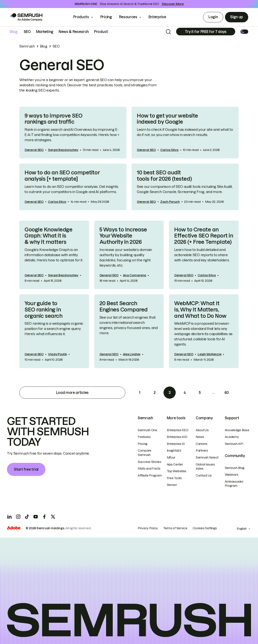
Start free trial (26, 469)
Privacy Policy (148, 528)
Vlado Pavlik (57, 354)
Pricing (106, 17)
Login (213, 17)
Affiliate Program (150, 475)
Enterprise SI (176, 444)
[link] (73, 133)
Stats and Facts (149, 469)
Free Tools (174, 478)
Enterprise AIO (177, 437)
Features (144, 437)
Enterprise (160, 17)
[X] (53, 517)
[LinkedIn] (10, 517)
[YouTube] (36, 517)
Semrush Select (207, 457)
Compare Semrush (145, 453)
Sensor (172, 485)
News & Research (74, 32)
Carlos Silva (169, 150)
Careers (202, 444)
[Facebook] (44, 517)
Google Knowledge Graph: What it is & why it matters (48, 236)
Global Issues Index (205, 467)
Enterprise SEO (178, 430)
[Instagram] (18, 517)
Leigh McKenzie (209, 354)
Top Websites (177, 471)
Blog (14, 32)
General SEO (34, 150)
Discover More (173, 4)
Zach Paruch (170, 202)
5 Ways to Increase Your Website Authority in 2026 (123, 236)
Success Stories (150, 462)
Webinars (232, 475)
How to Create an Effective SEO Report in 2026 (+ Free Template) (204, 236)
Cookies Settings (205, 528)
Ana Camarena (135, 275)
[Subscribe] (206, 32)
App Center (175, 464)
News (200, 437)
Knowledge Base (237, 430)
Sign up (237, 17)
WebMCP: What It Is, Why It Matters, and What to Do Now (200, 310)
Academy (232, 437)
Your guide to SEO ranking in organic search (43, 310)
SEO (27, 32)
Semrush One (147, 430)
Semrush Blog (235, 468)
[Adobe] (14, 528)
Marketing (45, 32)
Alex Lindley (132, 354)
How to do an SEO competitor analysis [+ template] (62, 176)
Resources (128, 17)
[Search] (168, 32)
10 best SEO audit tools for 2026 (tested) (164, 176)
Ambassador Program (234, 484)
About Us (202, 430)
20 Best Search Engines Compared (124, 306)
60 (227, 393)
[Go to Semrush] (26, 17)
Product (101, 32)
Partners (202, 451)
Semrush (27, 46)
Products (81, 17)
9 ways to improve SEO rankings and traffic (54, 119)
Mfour (171, 457)
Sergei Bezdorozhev (63, 150)
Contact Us (204, 475)
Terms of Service (175, 528)
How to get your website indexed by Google (167, 119)
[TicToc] (27, 517)
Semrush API (234, 444)
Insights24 (174, 451)
